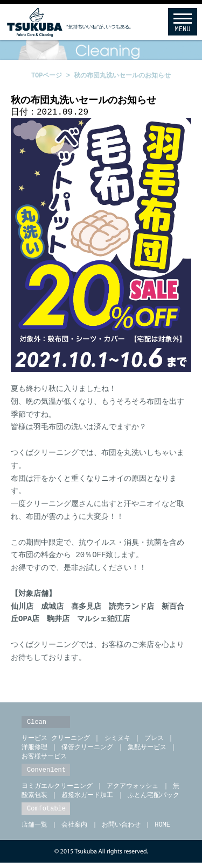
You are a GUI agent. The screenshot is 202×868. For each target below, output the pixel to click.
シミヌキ (117, 740)
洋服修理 (34, 750)
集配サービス (147, 750)
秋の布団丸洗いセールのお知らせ (122, 76)
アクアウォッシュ (133, 790)
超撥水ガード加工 (87, 799)
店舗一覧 (34, 830)
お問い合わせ (121, 830)
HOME (161, 830)
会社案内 (74, 830)
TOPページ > (53, 76)
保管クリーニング (87, 750)
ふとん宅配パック (154, 799)
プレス (154, 740)
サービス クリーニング (56, 740)
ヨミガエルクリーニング (57, 790)
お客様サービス (44, 760)
